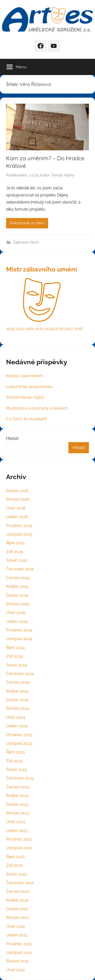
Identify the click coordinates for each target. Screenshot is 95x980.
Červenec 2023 (20, 778)
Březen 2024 (18, 708)
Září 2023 (15, 761)
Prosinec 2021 (19, 944)
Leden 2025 (17, 621)
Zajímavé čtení (26, 242)
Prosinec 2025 (19, 526)
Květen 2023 (17, 796)
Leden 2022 (17, 935)
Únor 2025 (16, 613)
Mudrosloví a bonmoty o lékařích (37, 408)
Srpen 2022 (16, 874)
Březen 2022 (17, 918)
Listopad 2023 (19, 743)
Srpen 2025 (17, 560)
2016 (78, 329)
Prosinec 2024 (19, 630)
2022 (20, 329)
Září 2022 (14, 865)
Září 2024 (15, 656)
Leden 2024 (17, 726)
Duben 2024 (17, 700)
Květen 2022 (17, 900)
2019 (49, 329)
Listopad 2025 (19, 534)
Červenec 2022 (20, 883)
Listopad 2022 (19, 848)
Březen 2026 (18, 499)
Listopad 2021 (19, 952)
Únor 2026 (16, 508)
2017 (69, 329)
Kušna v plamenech (25, 376)
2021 (30, 329)
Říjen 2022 (15, 857)
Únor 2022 (16, 926)
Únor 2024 (16, 717)
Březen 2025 (18, 604)
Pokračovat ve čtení (27, 223)
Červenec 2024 (20, 674)
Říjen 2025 (15, 543)
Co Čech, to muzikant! (26, 419)
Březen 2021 (17, 961)
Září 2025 (15, 552)
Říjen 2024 (15, 648)
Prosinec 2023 (19, 735)
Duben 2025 (17, 595)
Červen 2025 (18, 578)
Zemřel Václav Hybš (25, 397)
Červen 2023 (18, 787)
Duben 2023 (17, 804)
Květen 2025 (17, 586)
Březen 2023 (18, 813)
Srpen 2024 (17, 665)
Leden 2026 (17, 517)
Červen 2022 (18, 891)
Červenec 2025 (20, 569)
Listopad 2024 (19, 639)
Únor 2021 (15, 970)
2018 (59, 329)
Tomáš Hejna (63, 175)
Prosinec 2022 (19, 839)
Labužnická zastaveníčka (29, 387)
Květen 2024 (17, 691)
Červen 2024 (18, 682)
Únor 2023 (16, 822)
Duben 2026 (17, 491)
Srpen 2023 (17, 769)
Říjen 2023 (15, 752)
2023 (11, 329)
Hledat (12, 438)
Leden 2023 (17, 831)
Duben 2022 (17, 909)
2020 (40, 329)
